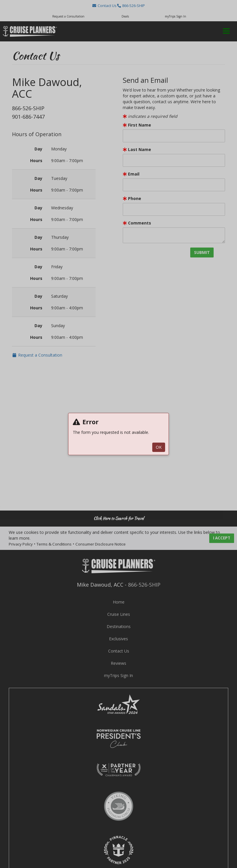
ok (159, 447)
